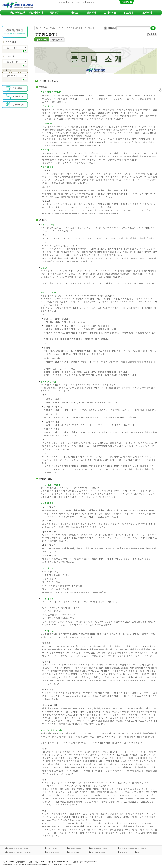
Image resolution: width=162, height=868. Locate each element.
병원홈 (62, 2)
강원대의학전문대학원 (18, 848)
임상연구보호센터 (99, 848)
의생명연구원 (75, 848)
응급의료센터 (53, 852)
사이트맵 (91, 2)
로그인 (71, 2)
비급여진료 (74, 852)
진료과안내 (11, 42)
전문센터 (10, 56)
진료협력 (123, 852)
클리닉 (8, 70)
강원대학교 (52, 848)
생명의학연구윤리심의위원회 (133, 848)
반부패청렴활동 (98, 852)
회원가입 (80, 2)
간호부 (140, 852)
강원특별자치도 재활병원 (19, 852)
